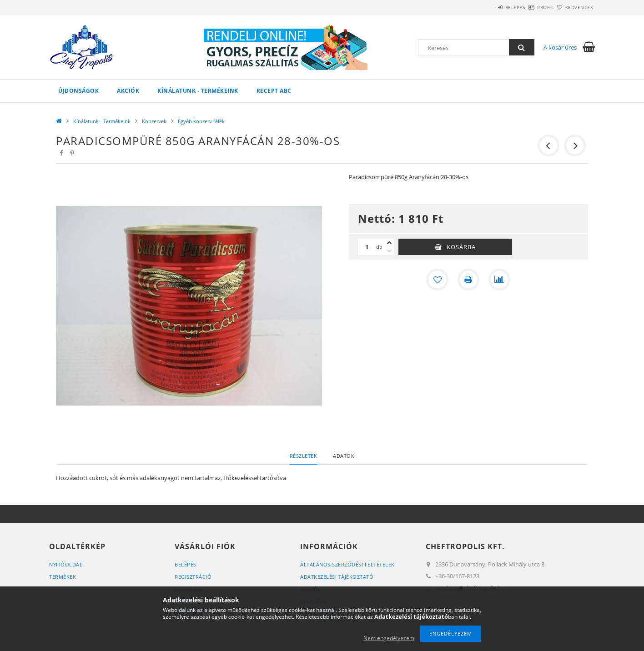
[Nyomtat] (468, 280)
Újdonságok (78, 91)
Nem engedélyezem (389, 638)
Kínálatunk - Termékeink (198, 91)
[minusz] (389, 251)
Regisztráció (193, 577)
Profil (530, 7)
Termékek (63, 577)
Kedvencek (574, 7)
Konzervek (154, 121)
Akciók (128, 91)
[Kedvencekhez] (438, 280)
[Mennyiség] (367, 247)
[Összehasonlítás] (499, 280)
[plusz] (389, 243)
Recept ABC (274, 91)
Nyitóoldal (66, 564)
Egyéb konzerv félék (201, 121)
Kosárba (461, 247)
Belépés (490, 7)
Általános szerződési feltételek (347, 564)
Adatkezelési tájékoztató (337, 577)
